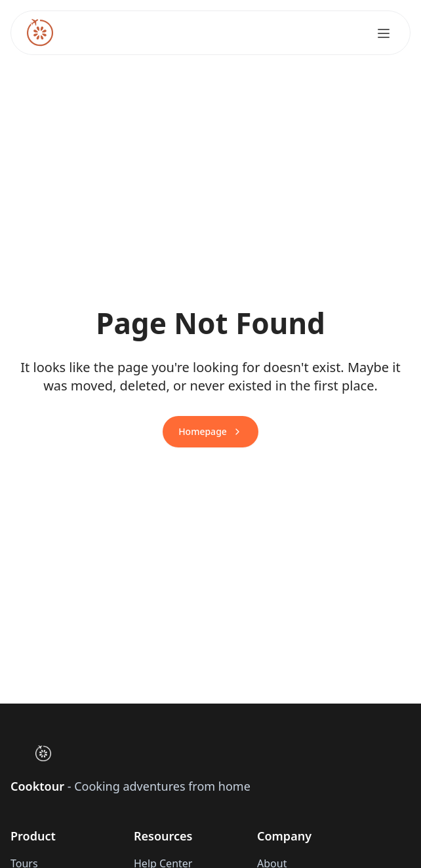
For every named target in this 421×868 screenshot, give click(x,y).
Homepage (210, 431)
